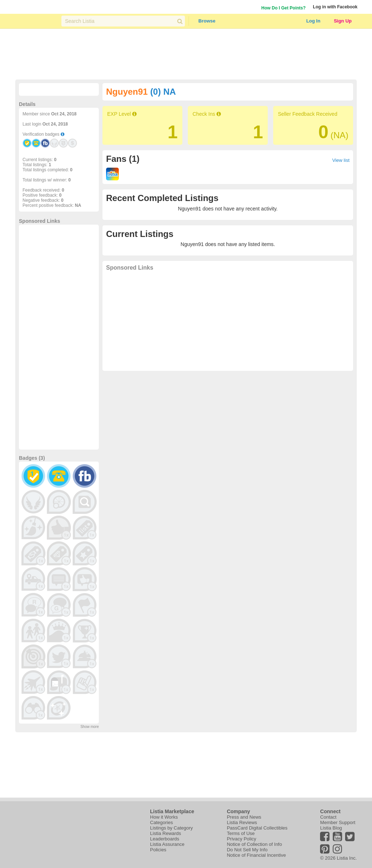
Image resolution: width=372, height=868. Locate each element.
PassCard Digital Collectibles (257, 828)
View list (341, 160)
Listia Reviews (242, 822)
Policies (158, 850)
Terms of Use (241, 833)
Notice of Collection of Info (254, 844)
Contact (328, 817)
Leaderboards (165, 839)
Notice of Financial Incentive (256, 855)
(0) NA (163, 92)
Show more (90, 727)
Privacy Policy (241, 839)
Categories (161, 822)
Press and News (244, 817)
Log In (313, 21)
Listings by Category (171, 828)
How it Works (164, 817)
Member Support (338, 822)
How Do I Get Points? (283, 8)
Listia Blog (331, 828)
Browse (207, 21)
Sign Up (343, 21)
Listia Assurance (167, 844)
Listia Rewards (165, 833)
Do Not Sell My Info (247, 850)
